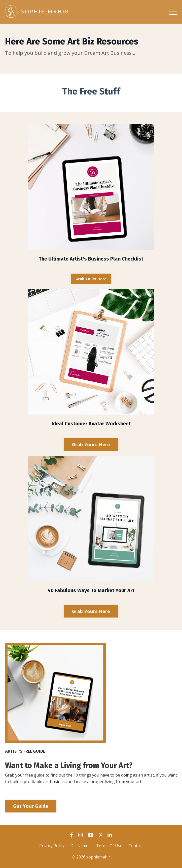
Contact (136, 846)
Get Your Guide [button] (31, 806)
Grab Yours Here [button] (91, 279)
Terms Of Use (109, 846)
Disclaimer (80, 846)
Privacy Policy (52, 846)
